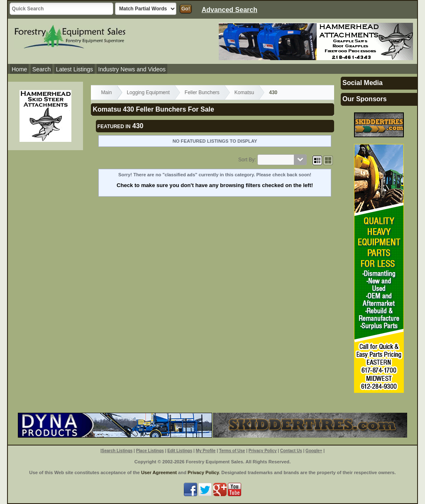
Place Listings (150, 451)
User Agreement (159, 472)
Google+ (314, 451)
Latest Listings (75, 69)
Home (19, 69)
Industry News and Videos (132, 69)
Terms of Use (232, 451)
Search (42, 69)
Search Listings (117, 451)
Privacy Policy (263, 451)
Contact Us (291, 451)
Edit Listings (180, 451)
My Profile (206, 451)
